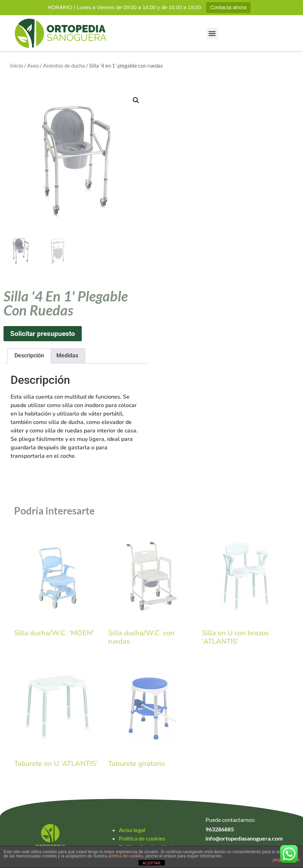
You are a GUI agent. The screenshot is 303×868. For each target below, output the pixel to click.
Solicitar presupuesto (43, 334)
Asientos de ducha (64, 65)
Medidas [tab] (67, 355)
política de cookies (126, 856)
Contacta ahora (228, 7)
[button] (212, 33)
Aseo (33, 65)
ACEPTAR (151, 863)
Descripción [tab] (29, 355)
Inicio (17, 65)
